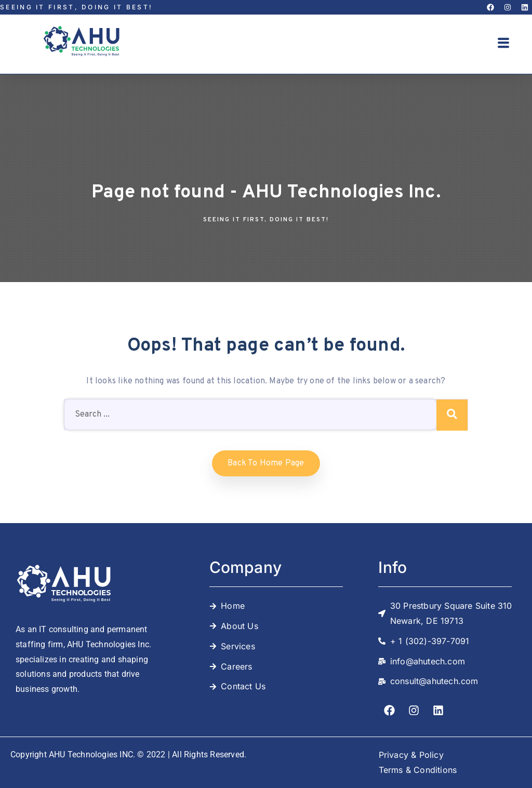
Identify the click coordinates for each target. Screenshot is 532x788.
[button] (504, 44)
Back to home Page (266, 463)
